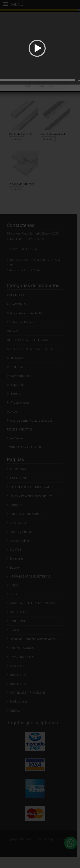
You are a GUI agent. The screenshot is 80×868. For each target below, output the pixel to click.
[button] (37, 48)
